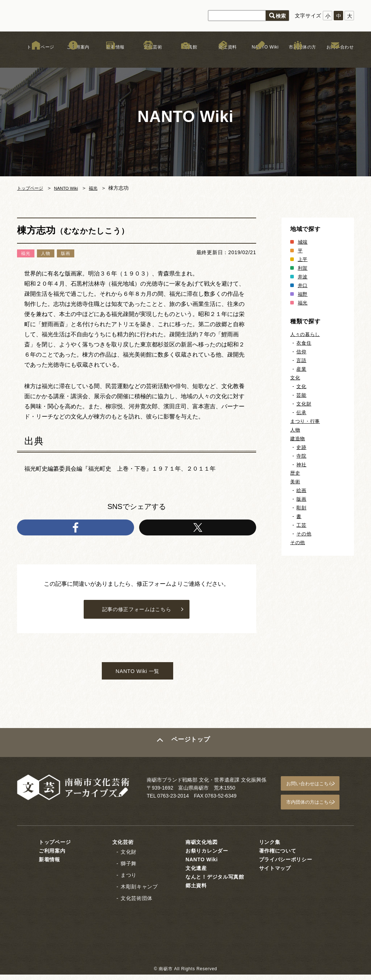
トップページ (36, 58)
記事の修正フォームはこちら (136, 613)
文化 (295, 378)
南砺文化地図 (201, 847)
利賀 (303, 268)
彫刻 (302, 508)
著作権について (278, 856)
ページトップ (192, 752)
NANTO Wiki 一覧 (138, 678)
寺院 (302, 456)
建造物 (298, 438)
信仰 (302, 352)
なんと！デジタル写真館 (215, 882)
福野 (303, 294)
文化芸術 (148, 58)
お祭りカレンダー (207, 856)
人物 (295, 430)
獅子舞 (129, 868)
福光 (103, 188)
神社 (302, 464)
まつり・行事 (306, 421)
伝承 (302, 412)
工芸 (302, 525)
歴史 (295, 473)
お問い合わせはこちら (316, 792)
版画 (302, 499)
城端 (303, 242)
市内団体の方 (298, 58)
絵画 (302, 490)
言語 (302, 360)
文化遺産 (196, 873)
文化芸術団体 (137, 903)
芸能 (302, 395)
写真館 (185, 58)
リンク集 (270, 847)
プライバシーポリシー (286, 865)
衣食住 (304, 343)
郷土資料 (223, 58)
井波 (303, 277)
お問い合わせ (335, 58)
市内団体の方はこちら (316, 809)
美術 (295, 481)
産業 (302, 369)
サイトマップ (275, 873)
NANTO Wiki (260, 58)
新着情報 (111, 58)
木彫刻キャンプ (139, 892)
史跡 (302, 447)
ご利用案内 (73, 58)
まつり (129, 880)
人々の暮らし (306, 334)
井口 (303, 285)
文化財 (304, 404)
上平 (303, 259)
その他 (304, 534)
